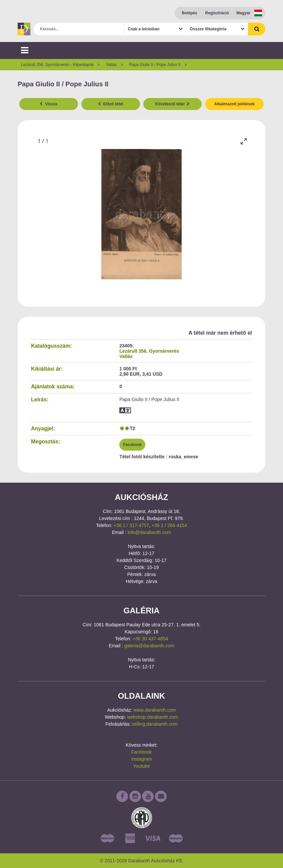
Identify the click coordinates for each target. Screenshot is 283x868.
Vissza (48, 104)
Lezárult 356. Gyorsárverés (149, 351)
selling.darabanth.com (155, 724)
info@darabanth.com (149, 532)
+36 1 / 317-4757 (131, 525)
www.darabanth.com (155, 710)
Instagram (141, 759)
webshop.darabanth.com (152, 717)
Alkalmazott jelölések (234, 104)
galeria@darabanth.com (149, 646)
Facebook (132, 445)
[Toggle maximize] (244, 141)
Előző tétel (111, 104)
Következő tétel (173, 104)
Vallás (126, 356)
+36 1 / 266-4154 (169, 525)
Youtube (141, 766)
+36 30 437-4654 (150, 639)
